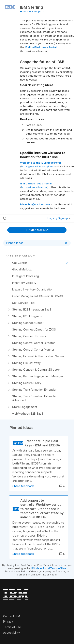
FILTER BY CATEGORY (21, 256)
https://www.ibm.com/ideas (38, 166)
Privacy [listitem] (8, 622)
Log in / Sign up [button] (59, 218)
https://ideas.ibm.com (34, 187)
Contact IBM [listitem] (12, 616)
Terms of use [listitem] (12, 627)
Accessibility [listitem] (12, 633)
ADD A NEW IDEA (37, 230)
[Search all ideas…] (23, 218)
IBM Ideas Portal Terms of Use (48, 568)
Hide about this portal (33, 11)
